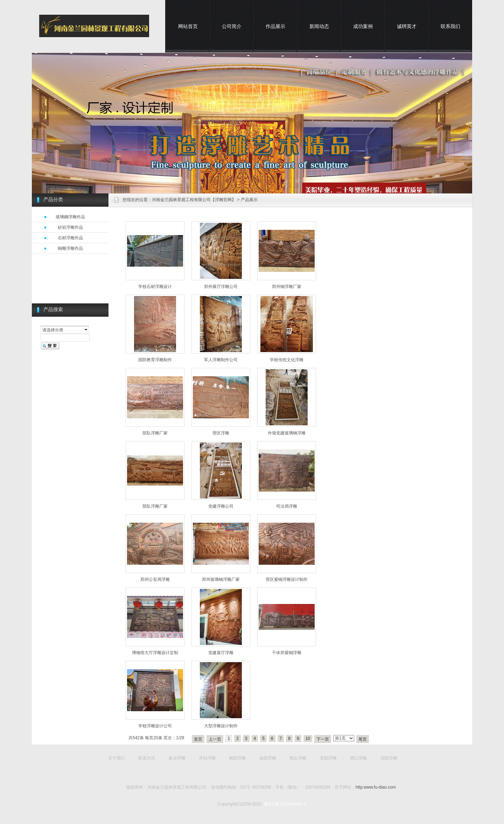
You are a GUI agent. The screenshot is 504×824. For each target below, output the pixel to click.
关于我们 (117, 758)
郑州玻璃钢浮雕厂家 (221, 579)
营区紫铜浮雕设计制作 (287, 579)
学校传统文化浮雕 (287, 360)
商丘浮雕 (298, 758)
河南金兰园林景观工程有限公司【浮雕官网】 (194, 200)
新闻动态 (319, 26)
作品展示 (275, 26)
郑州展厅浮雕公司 (221, 287)
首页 (198, 739)
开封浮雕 (207, 758)
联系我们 (450, 26)
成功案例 (363, 26)
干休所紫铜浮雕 (287, 653)
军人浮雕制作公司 (221, 360)
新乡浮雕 (177, 758)
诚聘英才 (407, 26)
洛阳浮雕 (268, 758)
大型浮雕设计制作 (221, 726)
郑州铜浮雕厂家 (287, 287)
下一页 (323, 739)
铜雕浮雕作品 (70, 248)
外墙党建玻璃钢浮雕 (287, 433)
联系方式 (147, 758)
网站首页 (188, 26)
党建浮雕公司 (221, 506)
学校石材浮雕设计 (155, 287)
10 (308, 739)
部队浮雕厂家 (155, 433)
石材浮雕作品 (70, 238)
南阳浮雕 (237, 758)
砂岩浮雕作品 (70, 227)
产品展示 (249, 200)
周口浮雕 (358, 758)
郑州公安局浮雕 (155, 579)
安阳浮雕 (328, 758)
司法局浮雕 (287, 506)
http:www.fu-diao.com (376, 787)
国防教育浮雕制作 (155, 360)
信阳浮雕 (389, 758)
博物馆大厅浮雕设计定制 (155, 653)
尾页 (363, 739)
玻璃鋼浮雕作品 (70, 217)
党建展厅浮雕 (221, 653)
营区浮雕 (221, 433)
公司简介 (232, 26)
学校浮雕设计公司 (155, 726)
